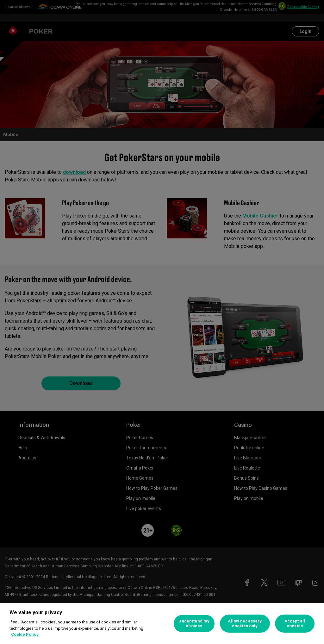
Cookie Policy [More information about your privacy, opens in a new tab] (25, 634)
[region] (162, 624)
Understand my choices (194, 624)
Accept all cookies (295, 624)
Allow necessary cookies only (245, 624)
